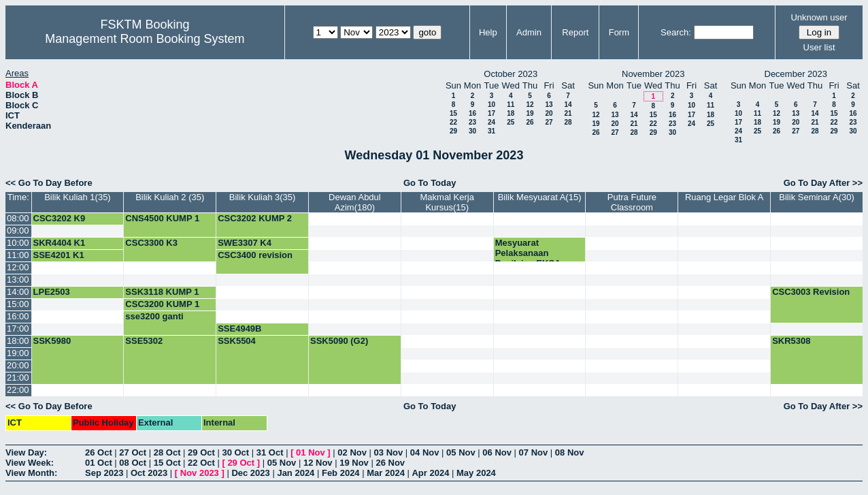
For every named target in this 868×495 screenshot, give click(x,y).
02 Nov (352, 452)
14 (568, 105)
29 (453, 131)
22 (453, 122)
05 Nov (461, 452)
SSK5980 (52, 341)
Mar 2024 (386, 473)
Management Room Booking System (145, 39)
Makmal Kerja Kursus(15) (447, 202)
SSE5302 (144, 341)
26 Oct (99, 452)
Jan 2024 (296, 473)
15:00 (18, 304)
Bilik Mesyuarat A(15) (540, 197)
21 (568, 113)
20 (549, 113)
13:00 (18, 280)
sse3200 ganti (154, 316)
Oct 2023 (149, 473)
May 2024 (476, 473)
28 (568, 122)
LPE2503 (52, 292)
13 (549, 105)
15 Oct (167, 463)
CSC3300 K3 (151, 243)
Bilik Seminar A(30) (817, 197)
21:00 (18, 378)
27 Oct (133, 452)
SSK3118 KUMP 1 (162, 292)
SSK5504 (237, 341)
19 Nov (354, 463)
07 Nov (534, 452)
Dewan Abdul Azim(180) (355, 202)
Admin (529, 32)
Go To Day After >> (823, 183)
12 (530, 105)
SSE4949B (239, 329)
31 (491, 131)
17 (491, 113)
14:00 (18, 292)
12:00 (18, 267)
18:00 (18, 341)
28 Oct (167, 452)
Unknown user (819, 17)
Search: (676, 32)
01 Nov (311, 452)
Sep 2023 (104, 473)
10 (491, 105)
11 (511, 105)
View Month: (31, 473)
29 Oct (201, 452)
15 (453, 113)
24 (491, 122)
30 (472, 131)
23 (472, 122)
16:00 (18, 316)
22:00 (18, 390)
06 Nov (497, 452)
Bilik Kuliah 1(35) (78, 197)
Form (619, 32)
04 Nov (425, 452)
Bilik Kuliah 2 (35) (170, 197)
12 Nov (318, 463)
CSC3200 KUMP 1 (162, 304)
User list (819, 47)
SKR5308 (791, 341)
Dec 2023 (250, 473)
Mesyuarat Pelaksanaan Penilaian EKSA (528, 253)
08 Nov (570, 452)
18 (511, 113)
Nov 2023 (200, 473)
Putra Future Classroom (632, 202)
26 (530, 122)
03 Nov (389, 452)
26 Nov (390, 463)
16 (472, 113)
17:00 (18, 329)
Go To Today (430, 183)
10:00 (18, 243)
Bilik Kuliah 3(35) (263, 197)
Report (575, 32)
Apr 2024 (430, 473)
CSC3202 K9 (60, 218)
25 (511, 122)
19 (530, 113)
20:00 (18, 365)
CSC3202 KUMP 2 (255, 218)
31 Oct (270, 452)
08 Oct (133, 463)
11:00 (18, 255)
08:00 (18, 218)
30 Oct (235, 452)
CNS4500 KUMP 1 (162, 218)
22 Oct (201, 463)
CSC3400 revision (255, 255)
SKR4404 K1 (60, 243)
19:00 (18, 353)
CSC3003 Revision (811, 292)
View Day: (26, 452)
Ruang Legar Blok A (724, 197)
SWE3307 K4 (245, 243)
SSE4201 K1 (59, 255)
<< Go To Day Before (49, 183)
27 (549, 122)
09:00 (18, 230)
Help (488, 32)
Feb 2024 (341, 473)
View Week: (30, 463)
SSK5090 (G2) (339, 341)
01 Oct (99, 463)
